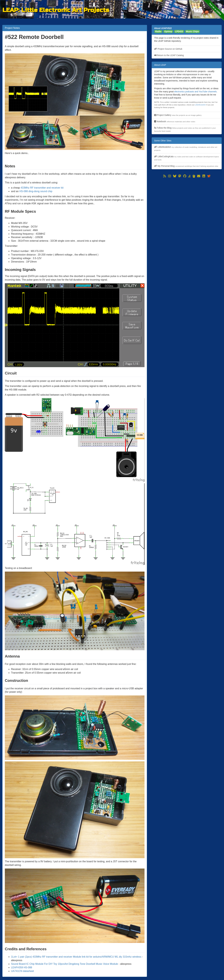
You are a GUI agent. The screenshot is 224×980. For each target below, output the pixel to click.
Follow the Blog (185, 129)
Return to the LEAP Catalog (169, 55)
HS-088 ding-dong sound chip (36, 191)
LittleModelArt (200, 105)
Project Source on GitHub (168, 49)
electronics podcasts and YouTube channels (195, 92)
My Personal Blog (186, 166)
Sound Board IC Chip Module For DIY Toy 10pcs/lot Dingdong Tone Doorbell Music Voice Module (65, 964)
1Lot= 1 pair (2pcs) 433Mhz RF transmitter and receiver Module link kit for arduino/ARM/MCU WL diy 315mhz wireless (76, 957)
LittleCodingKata (187, 158)
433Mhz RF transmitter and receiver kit (42, 188)
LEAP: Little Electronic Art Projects (56, 10)
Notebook (175, 121)
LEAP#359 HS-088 (22, 967)
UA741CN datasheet (22, 971)
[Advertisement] (187, 200)
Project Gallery (178, 115)
